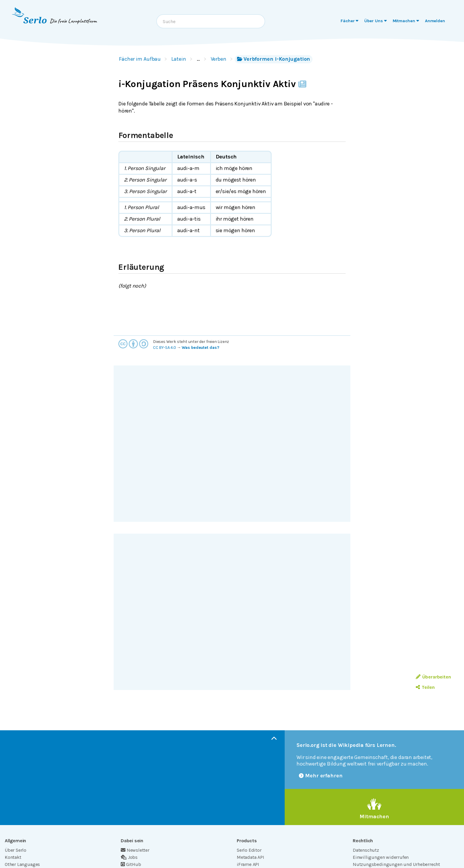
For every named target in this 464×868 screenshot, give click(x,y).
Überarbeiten (433, 677)
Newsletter (135, 850)
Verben (219, 59)
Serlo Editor (249, 850)
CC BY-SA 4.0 (165, 348)
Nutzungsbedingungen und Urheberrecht (396, 864)
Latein (179, 59)
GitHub (131, 864)
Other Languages (22, 864)
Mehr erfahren (321, 776)
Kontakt (13, 857)
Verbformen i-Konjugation (274, 59)
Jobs (129, 857)
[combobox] (211, 21)
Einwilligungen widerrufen (381, 857)
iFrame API (248, 864)
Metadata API (250, 857)
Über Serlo (16, 850)
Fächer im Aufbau (140, 59)
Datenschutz (366, 850)
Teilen (425, 687)
